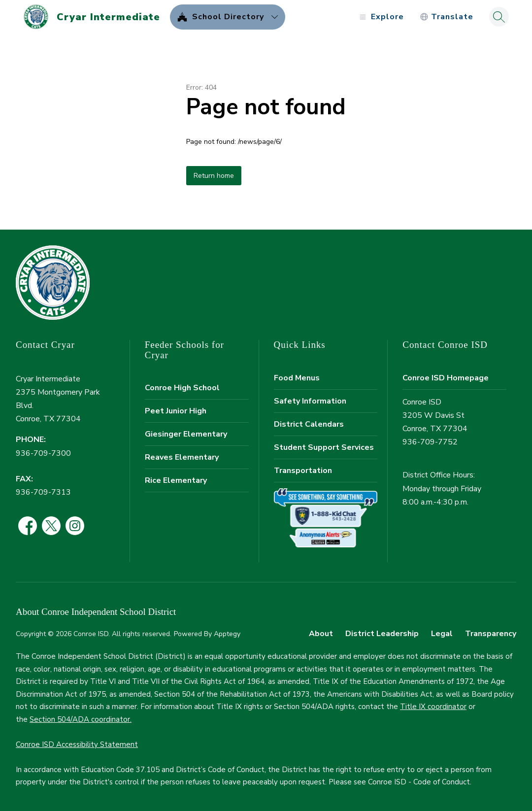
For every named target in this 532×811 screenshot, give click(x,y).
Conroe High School (182, 388)
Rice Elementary (176, 480)
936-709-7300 (43, 453)
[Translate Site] (447, 17)
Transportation (303, 471)
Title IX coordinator (433, 707)
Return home (214, 176)
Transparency (491, 634)
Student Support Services (324, 447)
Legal (442, 634)
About (321, 634)
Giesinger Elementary (186, 434)
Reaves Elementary (182, 457)
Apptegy (227, 634)
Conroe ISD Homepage (446, 378)
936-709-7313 (43, 492)
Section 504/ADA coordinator (80, 719)
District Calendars (309, 424)
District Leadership (382, 634)
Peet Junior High (176, 411)
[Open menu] (381, 17)
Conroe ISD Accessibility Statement (77, 744)
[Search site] (499, 17)
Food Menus (297, 378)
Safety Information (310, 401)
